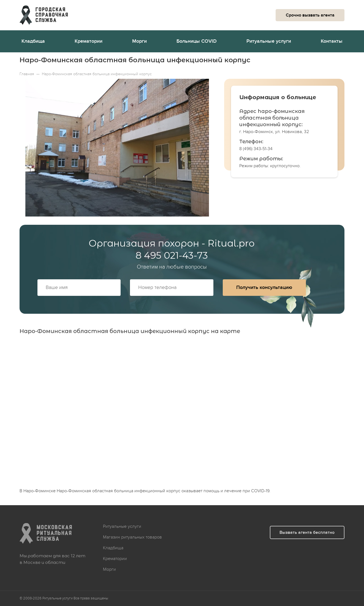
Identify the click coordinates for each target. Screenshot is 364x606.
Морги (139, 41)
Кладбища (33, 41)
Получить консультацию (264, 287)
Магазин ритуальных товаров (132, 537)
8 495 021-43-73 (172, 255)
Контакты (332, 41)
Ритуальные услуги (269, 41)
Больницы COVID (197, 41)
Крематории (89, 41)
